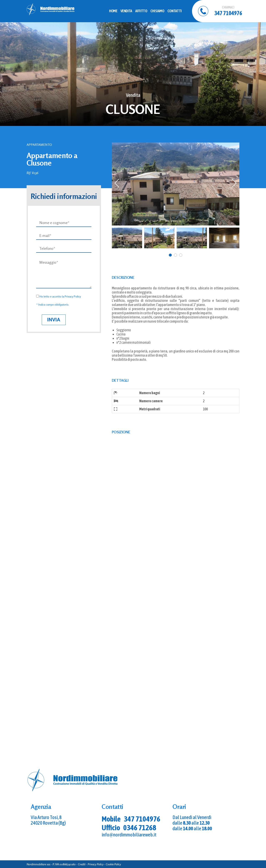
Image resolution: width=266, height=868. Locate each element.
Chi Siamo (157, 11)
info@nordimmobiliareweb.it (129, 835)
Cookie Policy (113, 864)
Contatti (175, 11)
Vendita (126, 11)
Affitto (141, 11)
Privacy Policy (73, 296)
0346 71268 (140, 828)
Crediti (82, 864)
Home (113, 11)
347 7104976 (142, 819)
